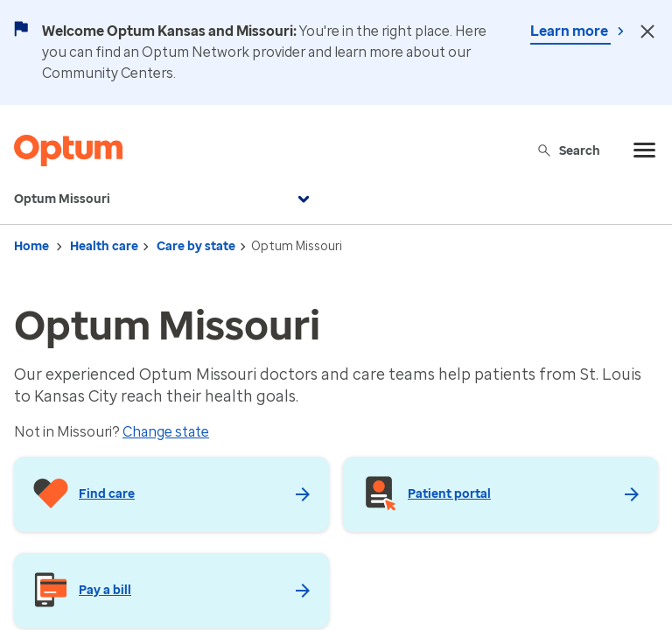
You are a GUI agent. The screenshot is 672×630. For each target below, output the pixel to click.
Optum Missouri (164, 199)
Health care (104, 246)
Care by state (196, 246)
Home (31, 246)
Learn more (570, 31)
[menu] (645, 150)
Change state (166, 432)
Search (568, 150)
